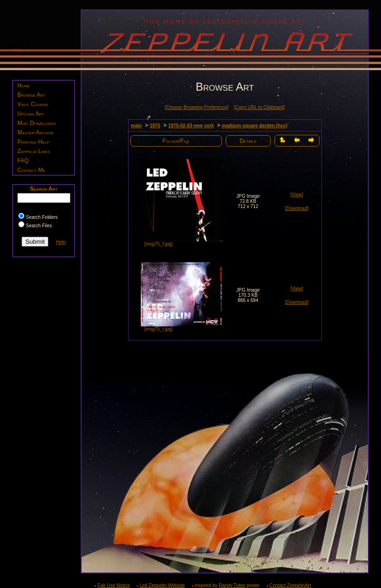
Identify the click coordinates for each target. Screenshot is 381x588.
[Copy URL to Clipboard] (259, 107)
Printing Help (33, 142)
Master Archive (36, 132)
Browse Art (31, 95)
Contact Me (31, 170)
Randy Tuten (232, 585)
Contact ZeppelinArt (290, 585)
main (136, 126)
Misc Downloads (37, 123)
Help (61, 242)
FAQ (23, 161)
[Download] (297, 208)
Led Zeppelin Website (162, 585)
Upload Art (31, 114)
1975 (155, 126)
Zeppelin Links (34, 151)
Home (24, 85)
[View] (297, 195)
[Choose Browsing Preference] (197, 107)
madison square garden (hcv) (255, 126)
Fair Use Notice (114, 585)
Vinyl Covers (33, 104)
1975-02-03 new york (191, 126)
